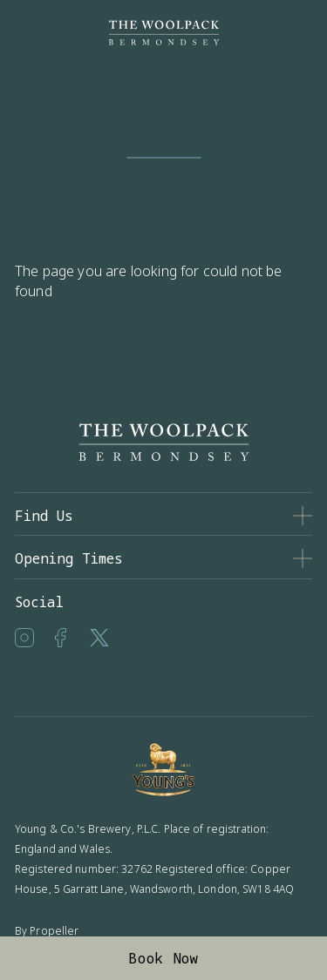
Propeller (54, 931)
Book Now (163, 958)
